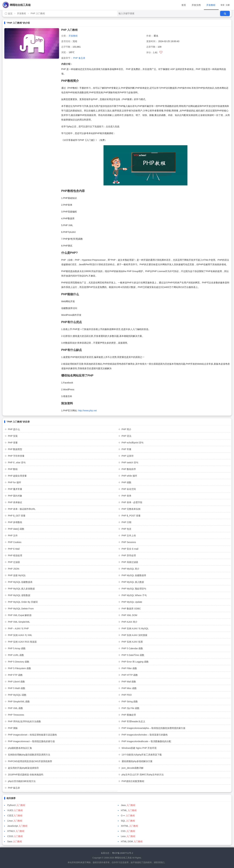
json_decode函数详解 (133, 768)
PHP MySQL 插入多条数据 (21, 589)
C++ (128, 816)
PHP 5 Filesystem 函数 (19, 668)
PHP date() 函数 (16, 529)
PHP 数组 (13, 469)
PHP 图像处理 (129, 715)
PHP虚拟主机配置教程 (133, 781)
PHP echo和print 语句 (133, 443)
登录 (223, 5)
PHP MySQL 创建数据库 (134, 575)
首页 (184, 5)
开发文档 (196, 5)
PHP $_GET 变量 (17, 516)
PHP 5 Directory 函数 (19, 662)
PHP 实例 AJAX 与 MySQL (135, 628)
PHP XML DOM (129, 615)
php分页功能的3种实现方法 (22, 781)
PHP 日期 (126, 522)
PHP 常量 (126, 449)
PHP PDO (127, 695)
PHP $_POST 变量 (131, 516)
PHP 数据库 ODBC (131, 609)
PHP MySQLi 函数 (17, 695)
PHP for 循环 (14, 482)
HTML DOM (132, 841)
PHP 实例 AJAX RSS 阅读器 (22, 642)
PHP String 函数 (130, 702)
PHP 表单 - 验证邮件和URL (22, 509)
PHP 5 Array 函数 (17, 648)
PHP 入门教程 (38, 13)
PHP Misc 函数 (129, 688)
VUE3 (15, 810)
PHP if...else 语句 (17, 463)
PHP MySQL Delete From (21, 609)
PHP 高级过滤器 (130, 562)
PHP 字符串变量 (16, 456)
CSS (128, 831)
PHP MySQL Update (132, 602)
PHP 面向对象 (15, 496)
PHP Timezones (16, 715)
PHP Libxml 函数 (16, 682)
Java (128, 805)
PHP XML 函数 (15, 708)
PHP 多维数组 (15, 522)
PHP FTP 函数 (15, 675)
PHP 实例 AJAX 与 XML (20, 635)
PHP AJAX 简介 (130, 622)
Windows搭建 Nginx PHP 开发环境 (139, 748)
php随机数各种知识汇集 (20, 748)
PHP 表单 (126, 496)
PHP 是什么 (14, 429)
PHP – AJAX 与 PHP (18, 628)
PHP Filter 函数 (129, 668)
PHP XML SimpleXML (19, 622)
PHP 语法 (126, 436)
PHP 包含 (126, 529)
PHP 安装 (13, 436)
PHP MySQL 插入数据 (133, 582)
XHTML (130, 826)
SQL (128, 821)
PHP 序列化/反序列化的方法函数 (24, 721)
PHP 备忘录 (79, 58)
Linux (15, 821)
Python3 (16, 805)
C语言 (15, 816)
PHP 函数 (126, 482)
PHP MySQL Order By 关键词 (23, 602)
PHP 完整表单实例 (131, 509)
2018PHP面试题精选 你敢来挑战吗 (26, 775)
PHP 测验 (13, 728)
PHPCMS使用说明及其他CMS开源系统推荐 (30, 761)
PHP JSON (14, 569)
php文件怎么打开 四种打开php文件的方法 (143, 775)
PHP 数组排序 (129, 469)
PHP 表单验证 (15, 502)
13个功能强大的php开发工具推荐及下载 (142, 755)
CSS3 (15, 836)
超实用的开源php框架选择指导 (23, 768)
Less (128, 836)
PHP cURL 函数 (16, 655)
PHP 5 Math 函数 (17, 688)
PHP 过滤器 (14, 562)
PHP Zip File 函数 (131, 708)
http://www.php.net (87, 411)
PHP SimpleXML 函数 (19, 702)
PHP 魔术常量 (15, 489)
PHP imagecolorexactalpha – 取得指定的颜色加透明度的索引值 (153, 728)
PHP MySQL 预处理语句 (134, 589)
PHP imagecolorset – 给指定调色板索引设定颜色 (32, 735)
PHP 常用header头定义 (133, 721)
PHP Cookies (15, 542)
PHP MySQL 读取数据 (19, 595)
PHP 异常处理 (129, 555)
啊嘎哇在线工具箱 (20, 5)
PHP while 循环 (129, 476)
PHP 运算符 (128, 456)
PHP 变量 (13, 443)
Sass (15, 841)
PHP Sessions (129, 542)
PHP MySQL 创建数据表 (20, 582)
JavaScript (17, 826)
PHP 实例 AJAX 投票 (132, 642)
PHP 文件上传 (129, 536)
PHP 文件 (13, 536)
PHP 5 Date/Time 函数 (133, 655)
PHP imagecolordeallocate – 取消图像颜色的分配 (146, 741)
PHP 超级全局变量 (17, 476)
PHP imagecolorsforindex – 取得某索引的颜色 (145, 735)
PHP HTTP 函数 (130, 675)
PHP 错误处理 (15, 555)
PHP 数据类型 (15, 449)
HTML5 (16, 831)
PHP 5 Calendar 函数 (132, 648)
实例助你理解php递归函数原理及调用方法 (29, 755)
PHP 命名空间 (129, 489)
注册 (228, 5)
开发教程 (211, 5)
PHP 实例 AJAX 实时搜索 (134, 635)
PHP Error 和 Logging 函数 (135, 662)
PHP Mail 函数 (129, 682)
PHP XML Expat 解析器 (20, 615)
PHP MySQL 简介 (131, 569)
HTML (129, 810)
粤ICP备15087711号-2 (123, 853)
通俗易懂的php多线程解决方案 (137, 761)
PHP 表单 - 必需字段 (132, 502)
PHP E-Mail (14, 549)
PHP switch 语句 (130, 463)
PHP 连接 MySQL (17, 575)
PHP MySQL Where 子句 (134, 595)
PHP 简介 (126, 429)
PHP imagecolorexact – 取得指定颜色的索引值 (31, 741)
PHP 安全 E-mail (130, 549)
